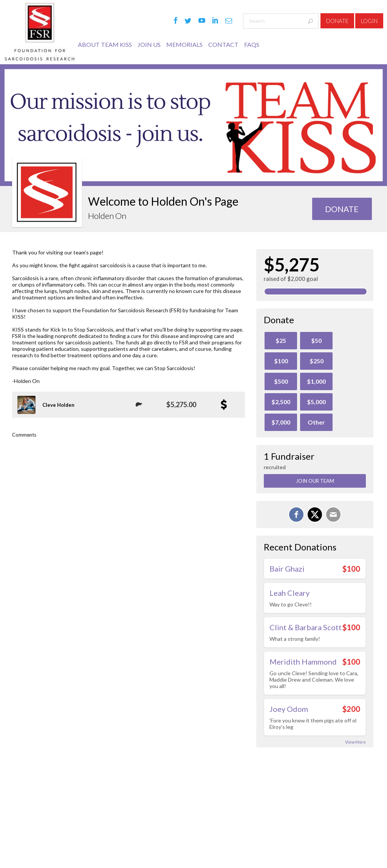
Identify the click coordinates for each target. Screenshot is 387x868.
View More (355, 742)
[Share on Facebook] (296, 515)
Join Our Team (315, 481)
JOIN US (149, 44)
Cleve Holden (58, 405)
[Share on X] (315, 515)
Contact (223, 44)
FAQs (252, 44)
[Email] (333, 515)
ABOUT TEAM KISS (105, 44)
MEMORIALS (184, 44)
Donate (337, 21)
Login (369, 21)
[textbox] (281, 21)
